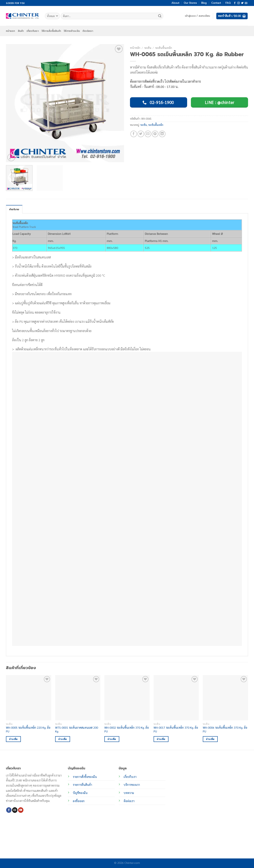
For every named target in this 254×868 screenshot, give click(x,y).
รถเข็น (148, 48)
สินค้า (21, 31)
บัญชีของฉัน (80, 793)
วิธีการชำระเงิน (72, 31)
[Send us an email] (246, 3)
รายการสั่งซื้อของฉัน (85, 777)
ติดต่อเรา (88, 31)
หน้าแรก (11, 31)
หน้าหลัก (135, 48)
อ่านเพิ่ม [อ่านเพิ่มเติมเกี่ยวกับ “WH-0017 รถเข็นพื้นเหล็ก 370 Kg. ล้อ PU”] (161, 739)
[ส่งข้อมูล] (160, 16)
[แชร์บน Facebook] (134, 134)
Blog (204, 3)
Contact (216, 3)
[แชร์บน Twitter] (141, 134)
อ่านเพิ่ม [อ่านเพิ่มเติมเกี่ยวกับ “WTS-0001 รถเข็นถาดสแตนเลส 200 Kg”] (63, 739)
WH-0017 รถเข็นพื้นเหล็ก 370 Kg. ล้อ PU (176, 729)
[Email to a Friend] (148, 134)
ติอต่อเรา (129, 801)
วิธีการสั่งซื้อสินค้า (51, 31)
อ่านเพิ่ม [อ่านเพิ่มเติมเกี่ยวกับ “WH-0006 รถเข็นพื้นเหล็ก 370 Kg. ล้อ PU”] (210, 739)
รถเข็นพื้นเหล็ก (164, 48)
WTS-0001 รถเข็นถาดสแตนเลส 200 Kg (77, 729)
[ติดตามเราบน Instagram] (239, 3)
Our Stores (190, 3)
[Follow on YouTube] (21, 810)
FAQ (228, 3)
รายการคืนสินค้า (82, 785)
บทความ (129, 793)
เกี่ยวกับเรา (33, 31)
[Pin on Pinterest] (155, 134)
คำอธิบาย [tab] (14, 209)
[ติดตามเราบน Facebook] (235, 3)
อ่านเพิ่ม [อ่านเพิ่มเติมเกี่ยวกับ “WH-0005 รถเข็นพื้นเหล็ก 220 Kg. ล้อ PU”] (13, 739)
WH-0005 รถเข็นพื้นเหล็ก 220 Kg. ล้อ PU (28, 729)
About (175, 3)
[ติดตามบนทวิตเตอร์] (242, 3)
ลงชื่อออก (79, 801)
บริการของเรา (132, 785)
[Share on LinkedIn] (162, 134)
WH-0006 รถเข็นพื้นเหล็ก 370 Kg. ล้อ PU (225, 729)
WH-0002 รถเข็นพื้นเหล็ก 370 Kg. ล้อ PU (127, 729)
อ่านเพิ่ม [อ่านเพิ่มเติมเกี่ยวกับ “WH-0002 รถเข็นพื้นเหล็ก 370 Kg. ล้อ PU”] (112, 739)
